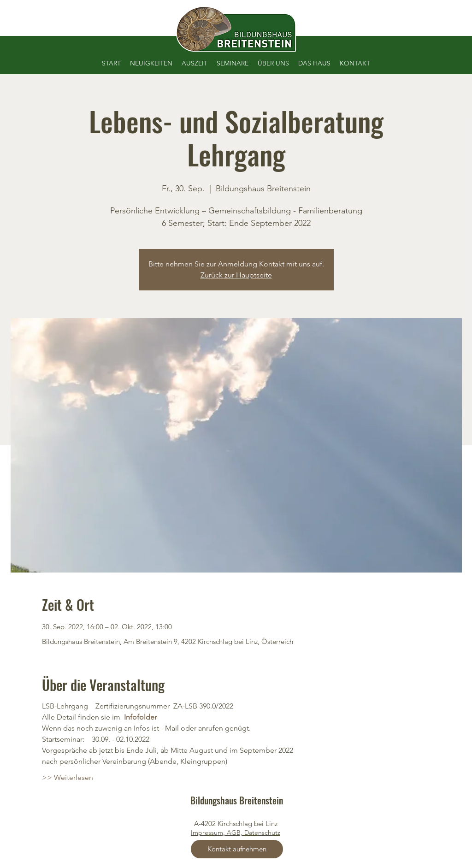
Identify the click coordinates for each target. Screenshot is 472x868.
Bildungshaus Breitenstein (237, 800)
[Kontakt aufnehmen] (237, 849)
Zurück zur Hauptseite (236, 275)
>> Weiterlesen (68, 777)
